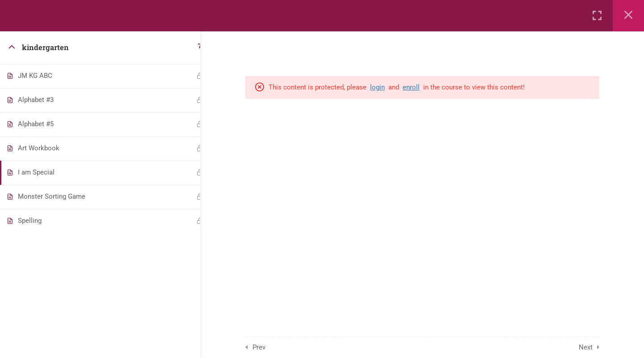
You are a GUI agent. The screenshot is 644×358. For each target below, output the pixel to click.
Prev (265, 347)
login (383, 87)
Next (591, 347)
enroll (417, 87)
